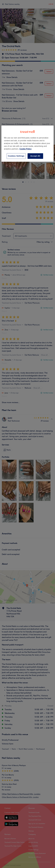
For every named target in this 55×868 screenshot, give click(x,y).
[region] (27, 144)
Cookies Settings (16, 156)
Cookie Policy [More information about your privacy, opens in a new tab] (26, 149)
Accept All (35, 156)
